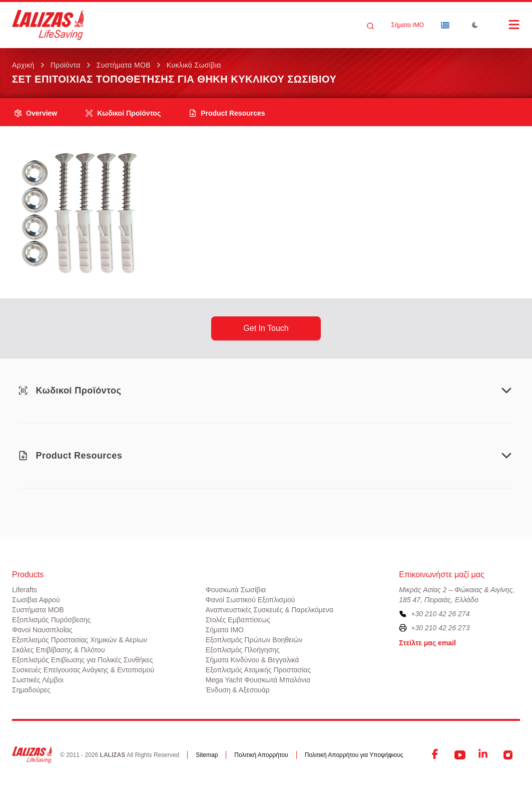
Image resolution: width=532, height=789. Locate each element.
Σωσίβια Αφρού (36, 600)
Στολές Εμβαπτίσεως (238, 620)
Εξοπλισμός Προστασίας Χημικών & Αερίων (80, 640)
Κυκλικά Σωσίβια (194, 65)
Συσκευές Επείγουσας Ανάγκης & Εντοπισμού (83, 670)
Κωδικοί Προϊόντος (123, 113)
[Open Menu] (504, 25)
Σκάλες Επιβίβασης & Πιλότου (59, 650)
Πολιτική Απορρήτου (261, 755)
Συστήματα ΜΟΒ (124, 65)
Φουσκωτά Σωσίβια (236, 590)
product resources (227, 113)
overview (36, 113)
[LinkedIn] (484, 755)
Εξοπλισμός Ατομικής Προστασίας (258, 670)
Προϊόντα (66, 65)
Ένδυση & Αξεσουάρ (238, 690)
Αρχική (23, 65)
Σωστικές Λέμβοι (38, 680)
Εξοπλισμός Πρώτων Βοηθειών (254, 640)
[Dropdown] (445, 25)
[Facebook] (436, 755)
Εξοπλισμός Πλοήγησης (243, 650)
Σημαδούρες (31, 690)
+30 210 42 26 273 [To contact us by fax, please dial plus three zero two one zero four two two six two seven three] (440, 628)
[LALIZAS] (48, 25)
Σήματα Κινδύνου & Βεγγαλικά (252, 660)
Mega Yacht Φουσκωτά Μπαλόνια (258, 680)
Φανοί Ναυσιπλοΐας (42, 630)
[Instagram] (508, 755)
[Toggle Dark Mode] (475, 25)
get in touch (266, 328)
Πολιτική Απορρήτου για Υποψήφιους (354, 755)
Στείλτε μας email (427, 643)
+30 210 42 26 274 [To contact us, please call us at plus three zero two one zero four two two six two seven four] (440, 614)
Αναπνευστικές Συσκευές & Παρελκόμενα (270, 610)
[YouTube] (460, 755)
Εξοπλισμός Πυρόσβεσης (51, 620)
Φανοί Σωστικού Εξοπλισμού (250, 600)
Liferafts (25, 590)
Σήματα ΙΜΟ (408, 25)
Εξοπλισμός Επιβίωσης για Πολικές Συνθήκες (83, 660)
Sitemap (207, 755)
